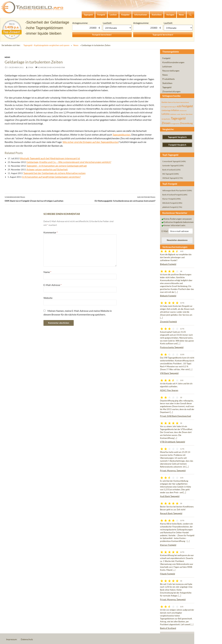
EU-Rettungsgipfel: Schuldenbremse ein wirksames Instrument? (118, 199)
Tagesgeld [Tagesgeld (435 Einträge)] (178, 118)
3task (31, 67)
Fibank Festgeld (168, 574)
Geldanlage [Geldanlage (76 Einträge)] (166, 110)
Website (48, 298)
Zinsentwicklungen (171, 91)
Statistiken (167, 83)
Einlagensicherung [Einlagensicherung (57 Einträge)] (168, 107)
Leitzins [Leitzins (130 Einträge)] (166, 114)
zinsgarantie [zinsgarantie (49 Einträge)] (175, 124)
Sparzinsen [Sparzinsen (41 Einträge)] (189, 114)
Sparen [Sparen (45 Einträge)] (183, 114)
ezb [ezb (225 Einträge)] (179, 106)
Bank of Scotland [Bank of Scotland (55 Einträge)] (174, 102)
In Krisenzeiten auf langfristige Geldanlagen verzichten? (51, 177)
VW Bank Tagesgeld (169, 373)
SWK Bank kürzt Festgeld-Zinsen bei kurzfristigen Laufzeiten (42, 199)
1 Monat (117, 28)
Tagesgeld (167, 87)
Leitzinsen (167, 66)
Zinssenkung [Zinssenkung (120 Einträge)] (186, 123)
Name (47, 272)
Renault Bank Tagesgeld (171, 513)
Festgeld (166, 58)
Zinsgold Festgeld (168, 322)
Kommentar (51, 232)
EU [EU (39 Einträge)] (176, 107)
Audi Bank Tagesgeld (170, 496)
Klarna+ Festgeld (168, 545)
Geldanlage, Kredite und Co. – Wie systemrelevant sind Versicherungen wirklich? (69, 162)
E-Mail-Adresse (52, 285)
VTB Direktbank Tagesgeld (173, 442)
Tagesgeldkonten (121, 135)
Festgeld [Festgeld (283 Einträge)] (187, 106)
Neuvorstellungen (171, 71)
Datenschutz (27, 639)
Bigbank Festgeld (168, 264)
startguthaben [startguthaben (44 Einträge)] (166, 119)
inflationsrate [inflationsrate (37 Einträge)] (183, 111)
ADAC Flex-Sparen (169, 390)
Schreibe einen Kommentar (51, 67)
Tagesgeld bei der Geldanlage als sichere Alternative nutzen (54, 173)
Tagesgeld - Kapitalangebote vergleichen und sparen (46, 45)
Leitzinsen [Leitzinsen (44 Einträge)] (173, 114)
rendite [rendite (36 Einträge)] (179, 114)
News (76, 45)
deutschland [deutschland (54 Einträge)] (185, 102)
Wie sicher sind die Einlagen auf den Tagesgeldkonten (91, 142)
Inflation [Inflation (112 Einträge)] (175, 110)
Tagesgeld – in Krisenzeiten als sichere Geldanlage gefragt (57, 166)
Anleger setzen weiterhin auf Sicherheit (47, 169)
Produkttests (169, 79)
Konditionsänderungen (173, 62)
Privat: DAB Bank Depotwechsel (176, 416)
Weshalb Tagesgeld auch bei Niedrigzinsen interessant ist (50, 158)
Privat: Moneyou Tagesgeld (173, 470)
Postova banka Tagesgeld (172, 347)
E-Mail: (165, 231)
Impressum (11, 639)
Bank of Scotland (168, 628)
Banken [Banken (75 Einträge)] (165, 102)
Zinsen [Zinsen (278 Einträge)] (166, 123)
